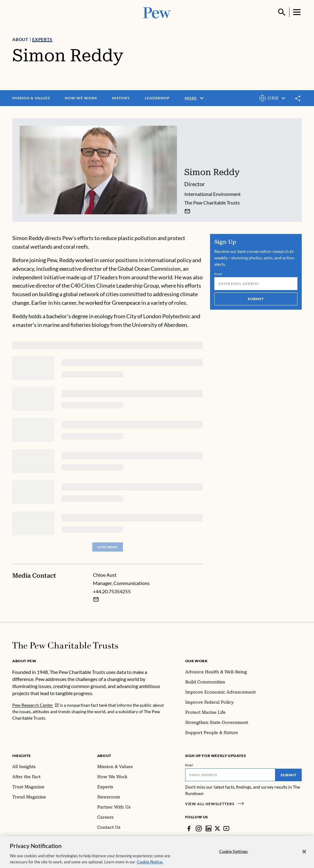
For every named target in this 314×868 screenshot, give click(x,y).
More (195, 98)
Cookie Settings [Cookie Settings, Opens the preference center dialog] (234, 855)
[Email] (256, 284)
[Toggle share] (298, 98)
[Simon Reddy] (187, 211)
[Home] (65, 645)
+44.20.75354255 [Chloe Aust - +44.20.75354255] (112, 591)
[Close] (304, 855)
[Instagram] (199, 828)
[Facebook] (189, 828)
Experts (42, 39)
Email (218, 274)
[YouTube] (226, 828)
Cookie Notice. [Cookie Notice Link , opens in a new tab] (150, 865)
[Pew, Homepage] (157, 12)
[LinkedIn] (209, 828)
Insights (22, 756)
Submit (256, 299)
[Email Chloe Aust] (96, 599)
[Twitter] (217, 828)
